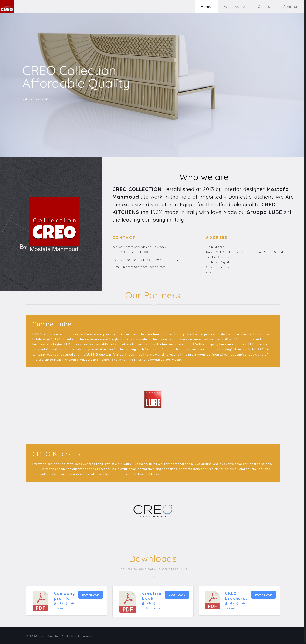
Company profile (64, 595)
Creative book (152, 595)
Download (91, 594)
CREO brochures (237, 595)
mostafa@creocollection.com (144, 266)
